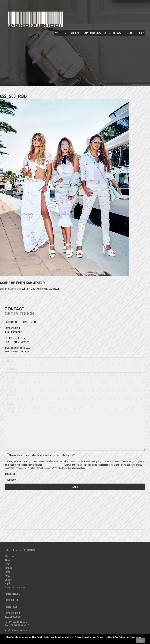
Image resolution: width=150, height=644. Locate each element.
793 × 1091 (19, 278)
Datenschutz (124, 637)
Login (140, 33)
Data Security (91, 468)
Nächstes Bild (7, 92)
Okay (140, 640)
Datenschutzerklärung (15, 587)
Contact (129, 33)
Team (85, 33)
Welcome (62, 33)
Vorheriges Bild (8, 88)
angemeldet (16, 289)
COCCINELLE (12, 600)
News (117, 33)
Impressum (137, 637)
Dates (107, 33)
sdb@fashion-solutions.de (53, 465)
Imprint (8, 583)
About (75, 33)
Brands (96, 33)
